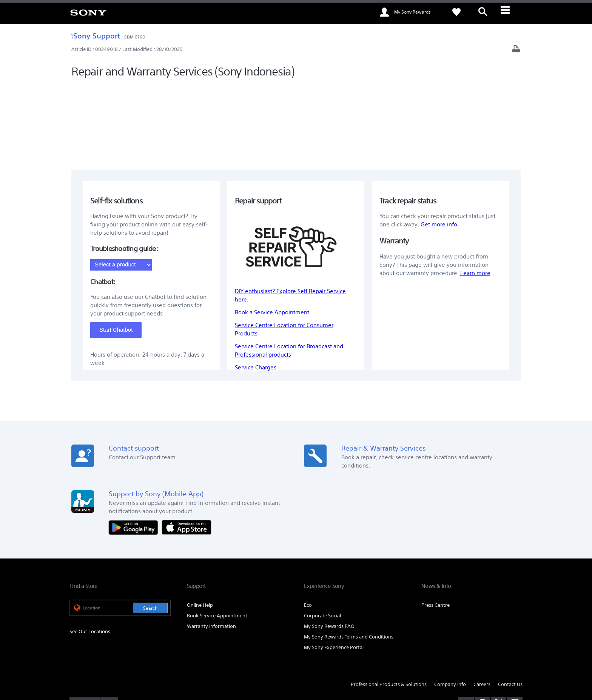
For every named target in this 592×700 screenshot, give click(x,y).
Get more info (439, 144)
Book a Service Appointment (272, 232)
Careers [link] (482, 604)
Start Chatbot (116, 249)
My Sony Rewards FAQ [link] (329, 546)
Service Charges (256, 287)
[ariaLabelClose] (509, 12)
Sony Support (96, 36)
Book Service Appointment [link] (217, 536)
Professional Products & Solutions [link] (389, 604)
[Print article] (516, 50)
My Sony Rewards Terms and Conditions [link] (349, 557)
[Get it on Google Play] (135, 447)
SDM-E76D (135, 37)
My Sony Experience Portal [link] (334, 567)
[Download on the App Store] (187, 447)
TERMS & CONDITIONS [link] (92, 659)
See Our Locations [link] (90, 552)
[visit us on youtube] (466, 623)
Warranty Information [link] (211, 546)
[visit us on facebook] (482, 623)
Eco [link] (308, 525)
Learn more (475, 193)
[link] (88, 12)
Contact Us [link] (510, 604)
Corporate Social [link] (322, 536)
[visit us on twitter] (499, 623)
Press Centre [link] (436, 525)
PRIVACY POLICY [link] (134, 659)
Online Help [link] (200, 525)
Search (150, 528)
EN (108, 624)
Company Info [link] (450, 604)
